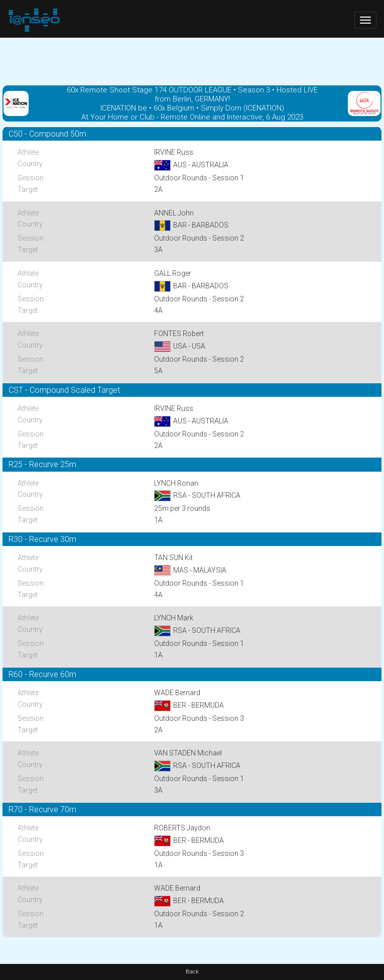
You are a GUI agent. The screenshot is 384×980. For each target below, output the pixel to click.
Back (192, 972)
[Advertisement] (192, 60)
